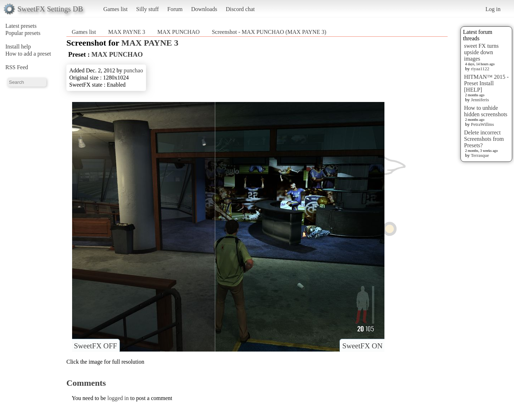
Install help (18, 47)
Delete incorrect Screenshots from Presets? (484, 139)
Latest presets (21, 26)
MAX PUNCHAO (179, 32)
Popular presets (23, 33)
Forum (175, 9)
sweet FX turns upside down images (481, 52)
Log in (493, 9)
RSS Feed (17, 67)
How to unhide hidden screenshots (486, 111)
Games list (116, 9)
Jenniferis (480, 100)
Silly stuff (148, 9)
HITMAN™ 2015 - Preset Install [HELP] (486, 83)
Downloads (204, 9)
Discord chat (240, 9)
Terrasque (480, 155)
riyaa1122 (480, 69)
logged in (118, 398)
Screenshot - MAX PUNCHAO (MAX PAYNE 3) (269, 32)
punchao (133, 70)
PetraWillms (482, 124)
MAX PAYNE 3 (127, 32)
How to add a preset (28, 54)
